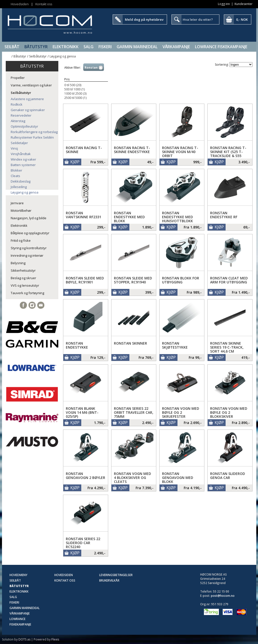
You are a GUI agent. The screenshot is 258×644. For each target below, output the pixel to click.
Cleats (15, 176)
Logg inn (224, 4)
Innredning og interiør (27, 255)
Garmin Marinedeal (137, 47)
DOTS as (24, 639)
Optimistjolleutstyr (24, 126)
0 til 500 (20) (73, 85)
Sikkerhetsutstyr (23, 270)
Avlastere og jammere (27, 99)
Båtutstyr (36, 47)
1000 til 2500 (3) (75, 94)
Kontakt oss (44, 4)
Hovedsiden (20, 4)
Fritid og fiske (21, 240)
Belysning (18, 263)
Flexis (55, 639)
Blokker (16, 170)
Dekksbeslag (21, 181)
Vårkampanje (176, 47)
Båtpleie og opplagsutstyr (30, 233)
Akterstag (18, 121)
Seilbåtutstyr (38, 56)
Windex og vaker (23, 159)
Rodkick (17, 104)
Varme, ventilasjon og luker (31, 85)
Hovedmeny (18, 575)
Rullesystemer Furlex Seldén (32, 137)
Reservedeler (21, 115)
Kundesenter (244, 4)
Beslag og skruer (23, 278)
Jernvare (17, 203)
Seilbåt (12, 47)
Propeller (18, 78)
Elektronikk (66, 47)
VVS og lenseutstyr (25, 285)
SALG (88, 47)
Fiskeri (105, 47)
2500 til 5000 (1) (75, 98)
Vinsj (14, 148)
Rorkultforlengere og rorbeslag (34, 132)
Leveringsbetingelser (116, 575)
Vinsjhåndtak (21, 154)
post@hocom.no (223, 596)
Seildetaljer (19, 143)
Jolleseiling (19, 187)
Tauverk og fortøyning (27, 293)
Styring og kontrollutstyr (29, 248)
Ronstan (91, 68)
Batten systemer (23, 165)
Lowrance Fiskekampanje (221, 47)
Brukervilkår (109, 580)
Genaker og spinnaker (28, 110)
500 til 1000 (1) (75, 89)
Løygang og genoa (63, 56)
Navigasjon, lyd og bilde (29, 218)
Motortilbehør (21, 211)
